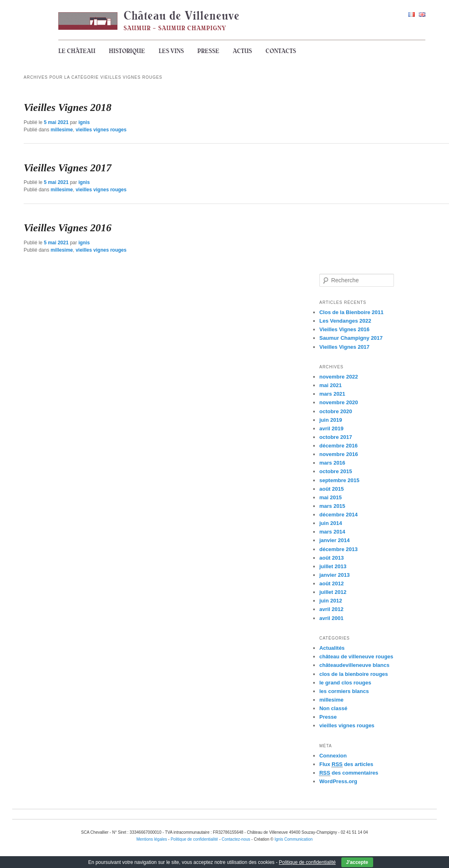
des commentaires (349, 773)
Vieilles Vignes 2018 (67, 107)
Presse (208, 51)
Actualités (332, 648)
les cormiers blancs (344, 691)
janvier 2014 (334, 540)
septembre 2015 (339, 480)
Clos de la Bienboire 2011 (352, 312)
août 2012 (332, 583)
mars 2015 (332, 506)
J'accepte (357, 862)
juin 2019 (331, 420)
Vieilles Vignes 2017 (67, 168)
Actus (242, 51)
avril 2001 (331, 618)
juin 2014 (331, 523)
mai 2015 (331, 497)
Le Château (77, 51)
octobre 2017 (336, 437)
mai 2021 (331, 385)
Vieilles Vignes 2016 (67, 228)
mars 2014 (332, 532)
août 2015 (332, 489)
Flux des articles (346, 764)
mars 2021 (332, 394)
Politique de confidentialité (307, 862)
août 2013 (332, 558)
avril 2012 (331, 609)
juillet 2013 (333, 566)
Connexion (333, 756)
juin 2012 (331, 601)
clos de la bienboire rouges (354, 674)
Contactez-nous (236, 839)
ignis (84, 122)
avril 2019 (331, 428)
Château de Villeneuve (182, 15)
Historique (127, 51)
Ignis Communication (293, 839)
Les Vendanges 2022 (345, 321)
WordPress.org (338, 781)
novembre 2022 (339, 377)
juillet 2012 (333, 592)
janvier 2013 (334, 575)
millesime (62, 130)
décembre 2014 (338, 515)
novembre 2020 (339, 402)
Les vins (171, 51)
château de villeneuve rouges (356, 657)
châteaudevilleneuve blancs (354, 665)
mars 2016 (332, 463)
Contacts (281, 51)
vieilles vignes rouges (101, 130)
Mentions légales (152, 839)
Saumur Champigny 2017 (351, 338)
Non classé (333, 708)
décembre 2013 (338, 549)
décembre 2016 (338, 446)
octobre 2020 (336, 411)
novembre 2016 (339, 454)
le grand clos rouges (345, 683)
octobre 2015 (336, 471)
